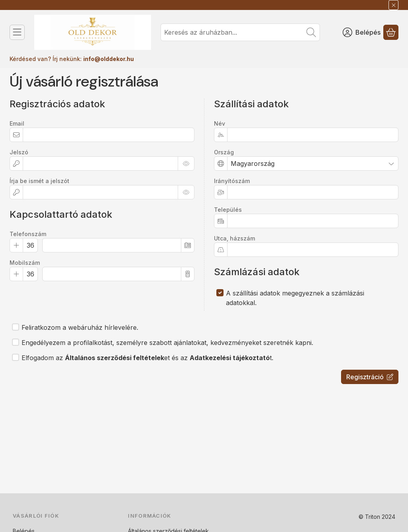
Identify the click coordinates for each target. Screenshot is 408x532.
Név (220, 123)
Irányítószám (232, 181)
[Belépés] (362, 32)
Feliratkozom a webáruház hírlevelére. (80, 327)
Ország (224, 152)
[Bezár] (393, 5)
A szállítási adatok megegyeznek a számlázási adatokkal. (295, 298)
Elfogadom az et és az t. (147, 358)
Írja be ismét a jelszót (39, 181)
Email (17, 123)
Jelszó (19, 152)
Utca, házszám (234, 238)
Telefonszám (28, 234)
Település (228, 210)
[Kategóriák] (17, 32)
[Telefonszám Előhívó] (30, 245)
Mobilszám (25, 263)
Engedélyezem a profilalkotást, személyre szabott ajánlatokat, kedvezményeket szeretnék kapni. (167, 343)
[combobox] (240, 32)
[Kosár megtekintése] (391, 32)
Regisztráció (370, 377)
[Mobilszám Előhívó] (30, 274)
